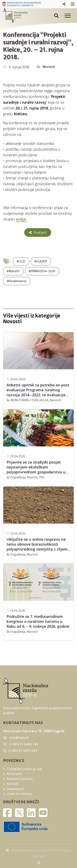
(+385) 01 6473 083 (23, 751)
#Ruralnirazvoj (16, 281)
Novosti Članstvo (20, 779)
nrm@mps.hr (19, 738)
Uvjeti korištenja (19, 794)
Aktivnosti (14, 774)
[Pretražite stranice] (56, 16)
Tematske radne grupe (24, 769)
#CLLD (21, 261)
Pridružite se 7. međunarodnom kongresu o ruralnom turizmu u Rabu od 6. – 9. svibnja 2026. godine (38, 621)
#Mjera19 (13, 271)
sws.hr (38, 863)
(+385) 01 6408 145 (24, 744)
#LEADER (41, 261)
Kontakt (13, 784)
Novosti (49, 67)
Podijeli (38, 232)
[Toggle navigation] (68, 16)
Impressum (15, 789)
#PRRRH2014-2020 (42, 271)
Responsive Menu (64, 4)
